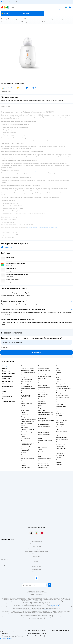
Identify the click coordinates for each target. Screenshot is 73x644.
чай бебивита (25, 427)
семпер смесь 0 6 (26, 447)
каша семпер (42, 392)
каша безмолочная (43, 432)
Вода (57, 368)
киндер (23, 412)
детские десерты (61, 455)
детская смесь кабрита (45, 459)
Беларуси (41, 594)
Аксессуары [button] (6, 366)
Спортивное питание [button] (8, 401)
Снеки (58, 377)
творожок (59, 370)
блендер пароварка (44, 424)
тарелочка (24, 434)
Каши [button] (4, 384)
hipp (40, 456)
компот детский (60, 384)
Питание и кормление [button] (9, 394)
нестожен (24, 453)
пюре (58, 429)
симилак (23, 465)
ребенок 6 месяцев (44, 368)
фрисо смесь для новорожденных (26, 450)
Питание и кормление (15, 19)
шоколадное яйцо (61, 442)
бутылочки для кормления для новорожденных (28, 444)
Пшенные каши (43, 383)
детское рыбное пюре (62, 395)
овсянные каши (43, 385)
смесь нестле (25, 461)
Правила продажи (36, 546)
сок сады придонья (26, 417)
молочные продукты (44, 443)
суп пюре (59, 373)
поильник (24, 377)
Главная (3, 19)
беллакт (23, 463)
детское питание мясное (63, 400)
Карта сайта (37, 556)
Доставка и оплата (36, 541)
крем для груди (25, 384)
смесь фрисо (42, 452)
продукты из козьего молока (44, 427)
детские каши (42, 418)
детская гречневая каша (45, 390)
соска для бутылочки (27, 379)
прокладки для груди (27, 386)
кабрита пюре (60, 413)
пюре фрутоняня (61, 425)
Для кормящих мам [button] (8, 381)
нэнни (40, 438)
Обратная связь (36, 554)
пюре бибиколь (60, 427)
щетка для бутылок (26, 382)
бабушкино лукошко (62, 420)
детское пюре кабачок (62, 391)
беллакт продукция (26, 403)
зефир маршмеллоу (61, 449)
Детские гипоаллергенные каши (46, 415)
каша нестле (42, 401)
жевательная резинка (62, 460)
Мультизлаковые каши (44, 376)
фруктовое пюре (61, 402)
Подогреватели (55, 19)
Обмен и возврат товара (37, 544)
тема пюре (59, 416)
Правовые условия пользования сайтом (36, 593)
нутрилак (24, 408)
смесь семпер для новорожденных (26, 396)
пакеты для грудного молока (44, 435)
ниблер (23, 375)
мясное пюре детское (62, 440)
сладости (58, 458)
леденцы (58, 462)
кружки (23, 436)
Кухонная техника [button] (8, 386)
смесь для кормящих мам (45, 374)
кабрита (23, 406)
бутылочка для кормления (28, 388)
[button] (26, 14)
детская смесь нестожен (28, 399)
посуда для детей (26, 439)
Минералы (59, 464)
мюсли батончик (61, 453)
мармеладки (59, 451)
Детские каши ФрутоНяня (46, 412)
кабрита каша (42, 408)
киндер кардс (25, 415)
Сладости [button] (5, 399)
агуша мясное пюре (61, 435)
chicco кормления (43, 465)
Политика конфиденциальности (36, 549)
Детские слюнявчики (27, 366)
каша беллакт (42, 403)
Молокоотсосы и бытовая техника (36, 19)
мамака (40, 406)
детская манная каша (44, 388)
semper (40, 450)
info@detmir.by (55, 605)
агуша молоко (42, 445)
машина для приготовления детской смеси (46, 421)
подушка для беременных (28, 373)
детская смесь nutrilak (45, 461)
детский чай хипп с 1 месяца (27, 424)
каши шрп (41, 399)
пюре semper (60, 404)
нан (22, 401)
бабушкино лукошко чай (28, 430)
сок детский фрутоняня (27, 421)
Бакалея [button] (4, 368)
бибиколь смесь (25, 468)
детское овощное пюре (63, 398)
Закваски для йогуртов (62, 386)
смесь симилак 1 (25, 410)
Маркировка (8, 247)
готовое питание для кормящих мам (44, 371)
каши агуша (41, 410)
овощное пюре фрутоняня (63, 388)
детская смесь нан (43, 454)
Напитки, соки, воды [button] (8, 374)
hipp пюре (59, 411)
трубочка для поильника (28, 370)
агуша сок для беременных (28, 419)
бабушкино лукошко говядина (62, 432)
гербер (58, 418)
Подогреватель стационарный (11, 22)
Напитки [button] (5, 391)
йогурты (58, 366)
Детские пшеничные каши (46, 381)
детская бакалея (25, 393)
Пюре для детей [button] (7, 396)
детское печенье (61, 444)
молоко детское (43, 447)
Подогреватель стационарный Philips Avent (36, 22)
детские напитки (43, 468)
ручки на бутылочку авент (28, 432)
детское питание (43, 463)
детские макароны (26, 391)
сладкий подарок (61, 446)
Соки (57, 382)
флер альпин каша (43, 394)
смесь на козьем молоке (45, 440)
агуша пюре (59, 422)
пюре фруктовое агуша (62, 393)
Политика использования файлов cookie (37, 551)
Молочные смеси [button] (7, 389)
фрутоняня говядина (62, 437)
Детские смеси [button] (7, 371)
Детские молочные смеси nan (28, 456)
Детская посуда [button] (7, 376)
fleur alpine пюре (61, 407)
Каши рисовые (42, 379)
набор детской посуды (27, 368)
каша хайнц (42, 397)
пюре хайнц (59, 409)
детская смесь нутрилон (28, 459)
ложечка (23, 441)
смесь (40, 366)
